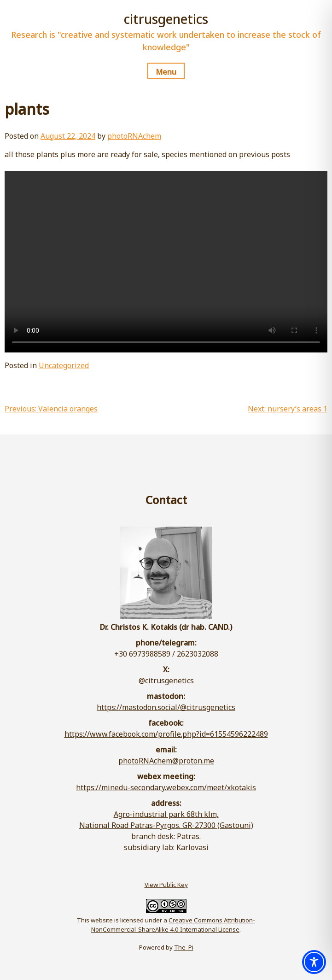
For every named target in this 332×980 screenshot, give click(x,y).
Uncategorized (64, 365)
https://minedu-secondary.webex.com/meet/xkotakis (166, 787)
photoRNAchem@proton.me (166, 761)
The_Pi (184, 947)
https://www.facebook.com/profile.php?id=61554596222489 (166, 734)
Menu (166, 72)
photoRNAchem (134, 136)
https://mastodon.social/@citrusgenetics (166, 707)
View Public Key (166, 885)
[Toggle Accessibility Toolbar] (314, 962)
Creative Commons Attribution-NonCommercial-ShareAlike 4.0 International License (173, 925)
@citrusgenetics (166, 681)
